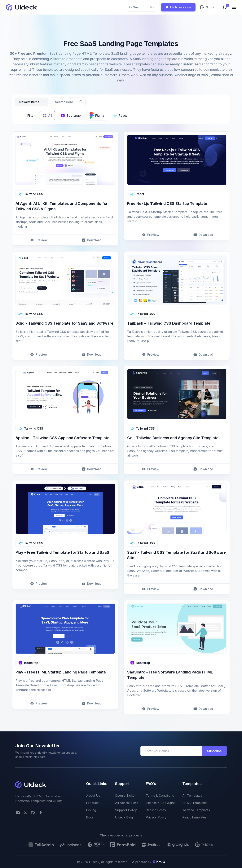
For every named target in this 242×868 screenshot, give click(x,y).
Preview (39, 240)
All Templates (192, 796)
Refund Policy (156, 810)
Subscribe (214, 751)
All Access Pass (127, 803)
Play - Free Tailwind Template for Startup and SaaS (62, 552)
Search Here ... (66, 102)
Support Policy (126, 810)
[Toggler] (234, 7)
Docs (90, 817)
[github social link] (33, 813)
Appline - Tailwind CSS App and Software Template (62, 438)
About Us (93, 796)
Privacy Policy (156, 817)
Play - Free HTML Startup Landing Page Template (61, 672)
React (137, 194)
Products (93, 803)
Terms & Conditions (160, 796)
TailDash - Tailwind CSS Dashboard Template (169, 323)
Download (92, 240)
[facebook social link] (41, 813)
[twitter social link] (25, 812)
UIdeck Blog (124, 817)
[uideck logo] (22, 7)
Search (142, 7)
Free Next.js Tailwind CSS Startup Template (167, 204)
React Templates (194, 817)
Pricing (91, 810)
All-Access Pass (178, 7)
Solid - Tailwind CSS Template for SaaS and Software (64, 323)
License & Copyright (160, 803)
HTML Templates (195, 803)
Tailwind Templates (196, 810)
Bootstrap (28, 663)
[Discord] (18, 813)
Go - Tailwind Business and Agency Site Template (173, 438)
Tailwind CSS (31, 194)
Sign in (208, 7)
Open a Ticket (125, 796)
